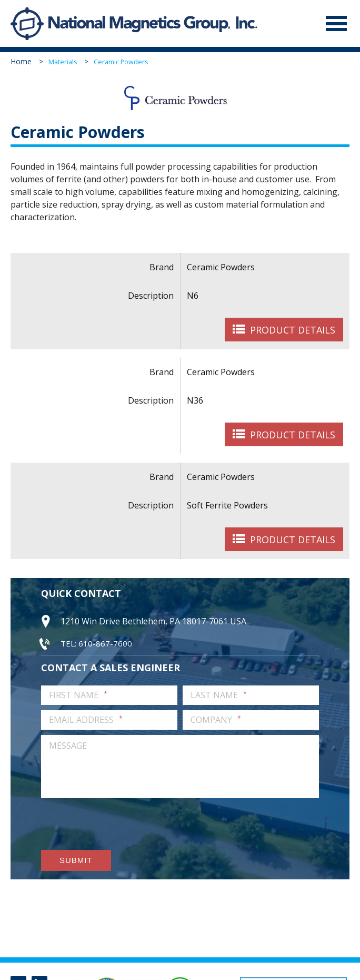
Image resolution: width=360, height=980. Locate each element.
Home (21, 62)
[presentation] (121, 825)
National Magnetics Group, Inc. (27, 24)
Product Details (293, 330)
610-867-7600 (105, 643)
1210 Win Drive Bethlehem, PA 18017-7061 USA (153, 622)
